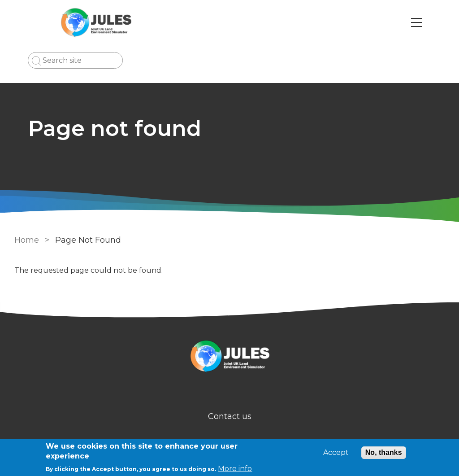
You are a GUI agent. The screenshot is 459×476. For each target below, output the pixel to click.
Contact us (230, 416)
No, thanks (384, 452)
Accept (336, 453)
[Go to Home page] (96, 23)
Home (27, 240)
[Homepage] (229, 358)
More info (235, 469)
